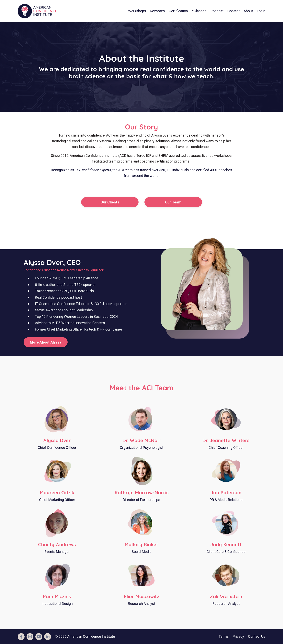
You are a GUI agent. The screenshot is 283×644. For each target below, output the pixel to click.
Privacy (238, 636)
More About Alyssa (46, 342)
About (248, 11)
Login (261, 11)
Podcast (217, 11)
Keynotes (157, 11)
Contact (234, 11)
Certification (178, 11)
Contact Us (257, 636)
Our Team (173, 202)
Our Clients (110, 202)
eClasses (199, 11)
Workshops (137, 11)
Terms (224, 636)
